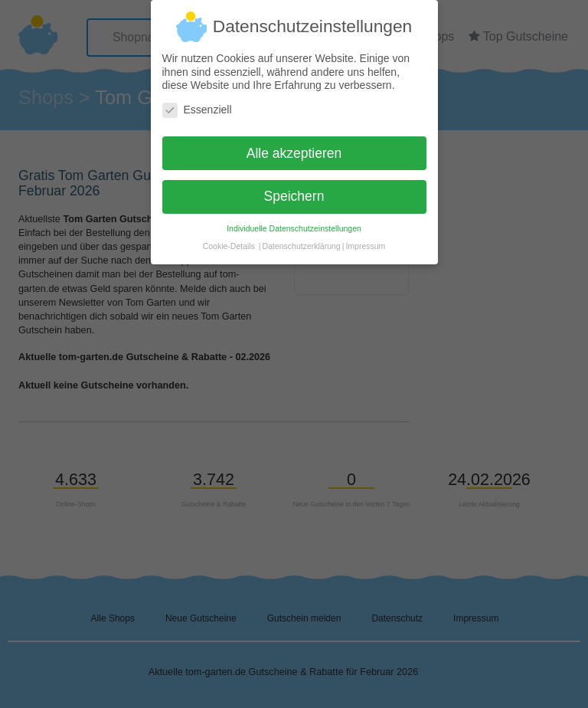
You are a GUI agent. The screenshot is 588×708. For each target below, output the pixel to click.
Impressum (365, 240)
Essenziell (197, 103)
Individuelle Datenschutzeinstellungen (294, 222)
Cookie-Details (229, 240)
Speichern (294, 190)
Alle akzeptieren (294, 146)
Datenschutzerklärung (302, 240)
